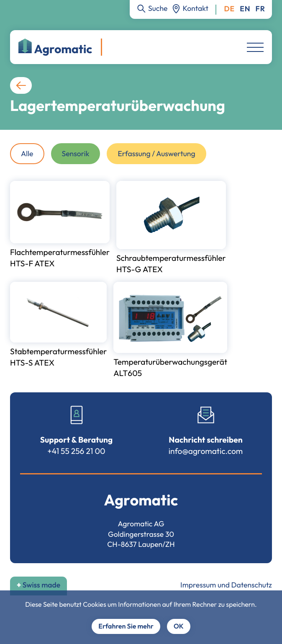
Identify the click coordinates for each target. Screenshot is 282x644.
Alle (27, 153)
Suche (158, 8)
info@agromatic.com (206, 451)
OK (179, 626)
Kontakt (196, 8)
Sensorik (76, 153)
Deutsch (229, 9)
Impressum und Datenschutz (226, 585)
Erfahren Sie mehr (126, 626)
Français (260, 9)
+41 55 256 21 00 (76, 451)
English (245, 9)
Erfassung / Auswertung (156, 153)
